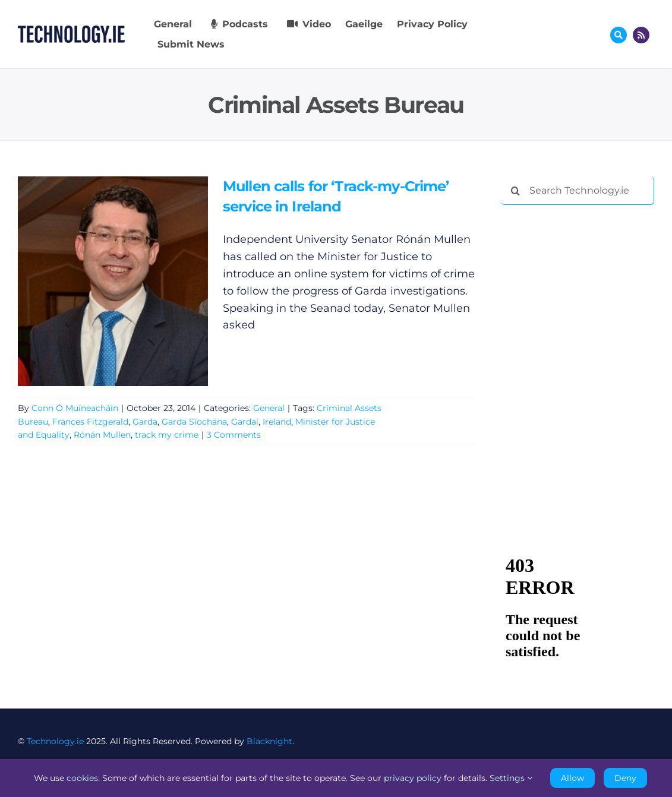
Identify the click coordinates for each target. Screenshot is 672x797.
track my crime (167, 435)
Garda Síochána (194, 422)
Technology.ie (55, 741)
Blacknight (269, 741)
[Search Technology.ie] (578, 191)
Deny (625, 778)
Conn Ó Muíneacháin (75, 408)
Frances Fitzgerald (90, 422)
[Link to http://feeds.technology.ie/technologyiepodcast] (641, 35)
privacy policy (413, 778)
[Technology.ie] (71, 31)
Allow (572, 778)
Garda (145, 422)
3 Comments (234, 435)
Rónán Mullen (102, 435)
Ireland (277, 422)
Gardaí (245, 422)
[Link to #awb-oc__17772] (619, 35)
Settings (511, 778)
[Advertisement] (586, 291)
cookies (82, 778)
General (269, 408)
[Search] (515, 191)
